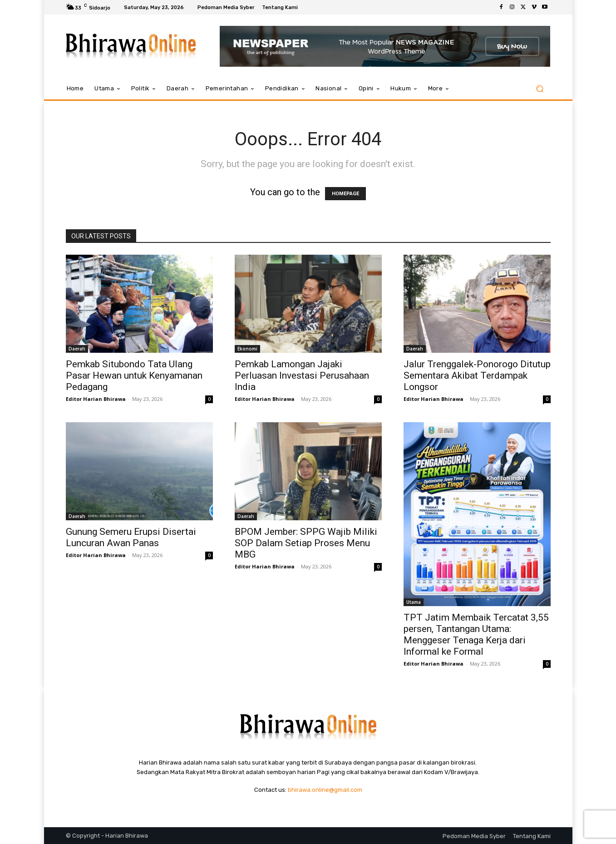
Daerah (77, 349)
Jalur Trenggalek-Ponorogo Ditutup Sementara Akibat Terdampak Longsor (477, 375)
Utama (414, 602)
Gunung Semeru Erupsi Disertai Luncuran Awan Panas (131, 537)
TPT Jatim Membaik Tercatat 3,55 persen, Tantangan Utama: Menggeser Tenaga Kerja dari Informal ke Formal (476, 634)
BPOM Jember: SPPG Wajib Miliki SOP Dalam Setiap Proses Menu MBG (306, 543)
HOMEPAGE (345, 194)
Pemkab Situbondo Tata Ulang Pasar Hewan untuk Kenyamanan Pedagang (134, 375)
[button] (540, 89)
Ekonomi (247, 349)
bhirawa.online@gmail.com (325, 790)
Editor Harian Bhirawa (96, 399)
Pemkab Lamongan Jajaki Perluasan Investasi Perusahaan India (302, 375)
